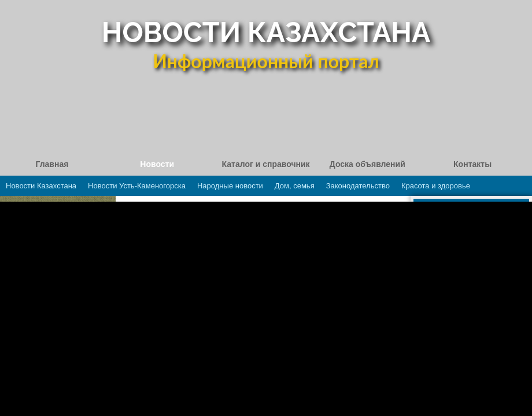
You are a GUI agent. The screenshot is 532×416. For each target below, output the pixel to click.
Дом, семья (295, 186)
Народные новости (230, 186)
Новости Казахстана (41, 186)
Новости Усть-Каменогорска (137, 186)
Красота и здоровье (436, 186)
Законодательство (358, 186)
